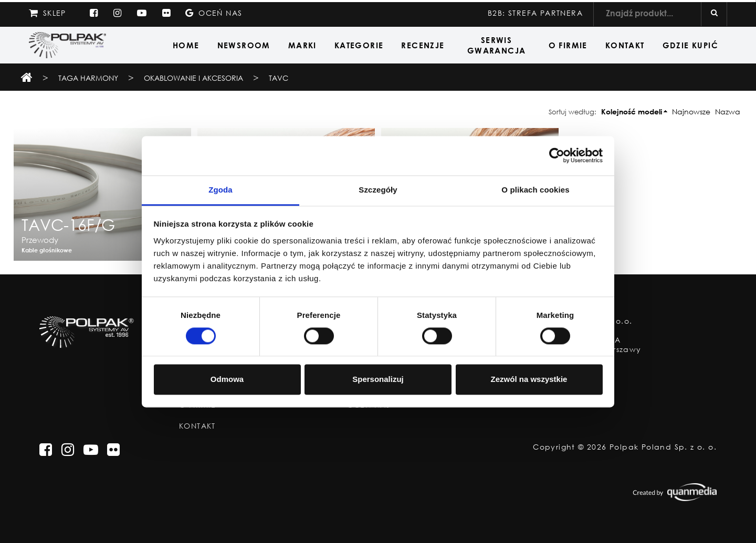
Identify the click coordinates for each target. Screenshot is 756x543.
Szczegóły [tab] (378, 190)
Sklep (48, 13)
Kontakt (625, 45)
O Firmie (568, 45)
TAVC (279, 78)
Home (186, 45)
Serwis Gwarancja (497, 45)
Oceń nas (214, 13)
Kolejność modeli (632, 111)
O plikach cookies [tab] (535, 190)
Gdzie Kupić (690, 45)
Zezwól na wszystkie (529, 380)
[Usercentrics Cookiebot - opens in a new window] (557, 155)
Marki (302, 45)
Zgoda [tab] (220, 190)
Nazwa (728, 111)
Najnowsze (691, 111)
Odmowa (227, 380)
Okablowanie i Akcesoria (195, 78)
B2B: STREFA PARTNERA (535, 13)
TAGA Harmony (88, 78)
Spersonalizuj (378, 380)
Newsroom (244, 45)
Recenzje (423, 45)
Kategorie (359, 45)
